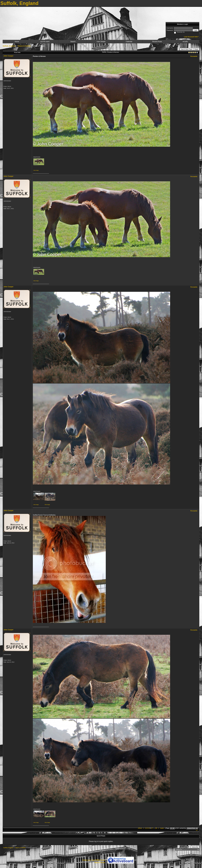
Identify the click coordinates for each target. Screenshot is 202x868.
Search (73, 42)
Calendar (129, 42)
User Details (101, 42)
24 (156, 828)
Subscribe (195, 847)
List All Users (45, 42)
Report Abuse (100, 863)
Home (17, 42)
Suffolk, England (9, 46)
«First (140, 828)
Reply (196, 49)
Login (196, 30)
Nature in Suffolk (24, 46)
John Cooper (8, 56)
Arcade (185, 42)
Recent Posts (157, 42)
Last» (162, 828)
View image (36, 170)
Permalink (194, 56)
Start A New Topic (187, 49)
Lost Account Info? (191, 37)
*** (197, 831)
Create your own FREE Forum (94, 860)
